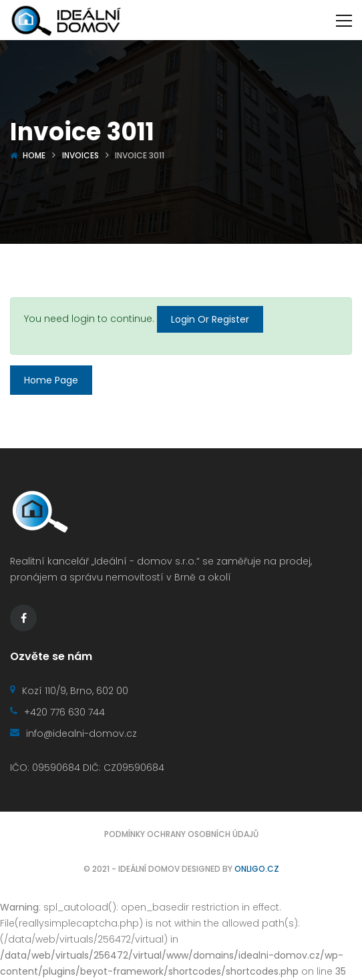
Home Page (51, 380)
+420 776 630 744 (57, 712)
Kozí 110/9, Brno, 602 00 (69, 691)
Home (34, 155)
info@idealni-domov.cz (73, 733)
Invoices (80, 155)
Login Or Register (210, 319)
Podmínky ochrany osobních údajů (181, 834)
